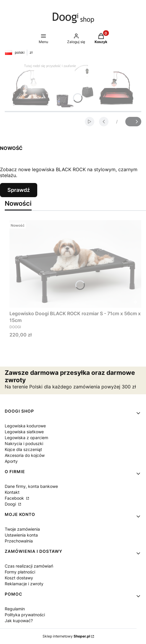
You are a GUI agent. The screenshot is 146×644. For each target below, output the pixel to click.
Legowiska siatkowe (24, 432)
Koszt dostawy (19, 578)
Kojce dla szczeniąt (23, 449)
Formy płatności (20, 572)
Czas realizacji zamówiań (29, 566)
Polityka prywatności (25, 615)
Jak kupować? (19, 621)
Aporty (11, 461)
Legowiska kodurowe (25, 426)
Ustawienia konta (21, 535)
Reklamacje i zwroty (24, 584)
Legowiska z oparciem (26, 438)
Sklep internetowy (66, 636)
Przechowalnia (19, 541)
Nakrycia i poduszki (24, 443)
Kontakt (12, 492)
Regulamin (15, 609)
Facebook (15, 498)
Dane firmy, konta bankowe (31, 486)
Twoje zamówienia (22, 529)
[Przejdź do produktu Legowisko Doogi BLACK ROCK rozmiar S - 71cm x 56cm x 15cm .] (75, 264)
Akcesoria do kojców (25, 455)
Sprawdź (19, 190)
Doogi (11, 504)
